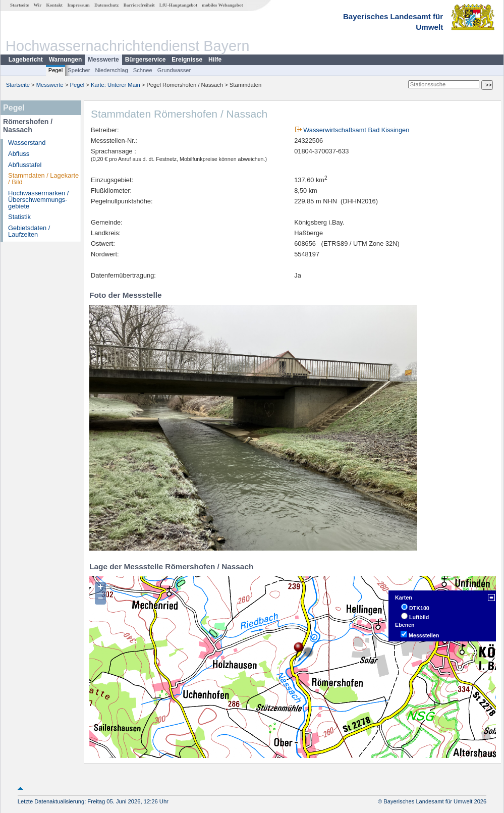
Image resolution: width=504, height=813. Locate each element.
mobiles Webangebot (222, 5)
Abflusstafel (25, 165)
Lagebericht (26, 60)
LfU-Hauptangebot (178, 5)
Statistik (19, 217)
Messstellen (424, 635)
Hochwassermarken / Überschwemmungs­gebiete (38, 200)
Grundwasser (174, 70)
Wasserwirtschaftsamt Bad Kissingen (356, 130)
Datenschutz (107, 5)
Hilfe (215, 60)
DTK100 (419, 608)
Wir (38, 5)
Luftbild (419, 617)
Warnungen (66, 60)
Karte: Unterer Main (116, 85)
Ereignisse (187, 60)
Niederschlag (111, 70)
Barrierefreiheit (139, 5)
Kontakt (54, 5)
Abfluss (19, 154)
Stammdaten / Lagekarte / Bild (43, 179)
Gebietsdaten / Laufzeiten (29, 231)
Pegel (56, 70)
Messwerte (103, 60)
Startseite (19, 5)
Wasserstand (27, 143)
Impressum (78, 5)
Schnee (143, 70)
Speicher (79, 70)
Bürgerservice (146, 60)
